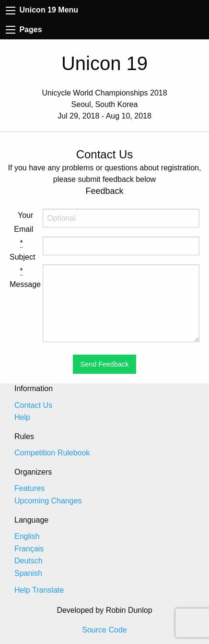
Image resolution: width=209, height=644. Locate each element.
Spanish (28, 573)
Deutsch (29, 561)
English (27, 536)
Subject (21, 250)
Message (21, 278)
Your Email (23, 222)
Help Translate (39, 590)
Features (29, 488)
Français (29, 549)
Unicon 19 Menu (42, 10)
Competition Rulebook (52, 453)
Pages (24, 30)
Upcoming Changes (48, 501)
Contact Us (33, 405)
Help (22, 417)
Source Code (104, 630)
